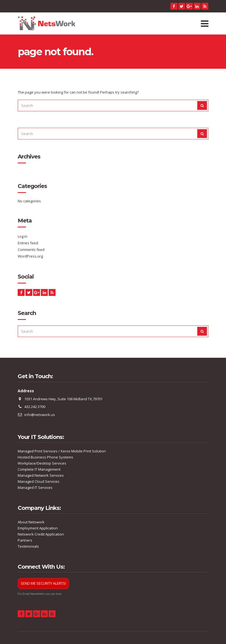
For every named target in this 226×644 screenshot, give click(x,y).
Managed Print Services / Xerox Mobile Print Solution (62, 451)
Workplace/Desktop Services (42, 463)
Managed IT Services (35, 487)
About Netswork (31, 522)
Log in (23, 236)
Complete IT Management (39, 469)
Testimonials (28, 546)
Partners (25, 540)
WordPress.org (30, 256)
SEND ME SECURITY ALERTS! (43, 583)
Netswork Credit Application (41, 534)
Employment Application (38, 528)
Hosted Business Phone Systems (45, 457)
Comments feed (31, 250)
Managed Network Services (41, 475)
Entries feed (28, 243)
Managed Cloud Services (39, 481)
